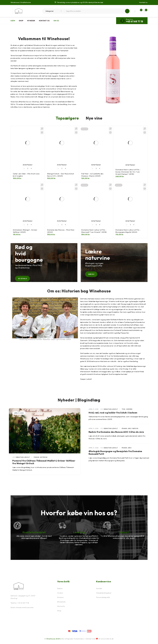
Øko (130, 428)
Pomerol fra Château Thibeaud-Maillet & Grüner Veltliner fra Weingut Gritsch (44, 462)
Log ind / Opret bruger (135, 11)
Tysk (123, 409)
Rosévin (60, 597)
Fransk (37, 457)
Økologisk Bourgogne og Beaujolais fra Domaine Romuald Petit (115, 453)
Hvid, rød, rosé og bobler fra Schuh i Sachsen (113, 413)
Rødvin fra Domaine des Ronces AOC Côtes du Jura (116, 432)
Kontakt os (143, 2)
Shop (59, 611)
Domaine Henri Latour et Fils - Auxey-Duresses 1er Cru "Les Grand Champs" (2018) (128, 172)
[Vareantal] (28, 169)
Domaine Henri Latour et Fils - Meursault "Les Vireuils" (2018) (94, 231)
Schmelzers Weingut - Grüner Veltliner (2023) (25, 231)
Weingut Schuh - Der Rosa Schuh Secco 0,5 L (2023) (61, 175)
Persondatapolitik (103, 597)
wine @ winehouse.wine (24, 607)
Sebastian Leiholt (23, 457)
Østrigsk (44, 457)
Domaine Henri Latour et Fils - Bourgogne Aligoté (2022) (128, 231)
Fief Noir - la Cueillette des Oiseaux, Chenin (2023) (92, 175)
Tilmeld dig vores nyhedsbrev (68, 2)
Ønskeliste (61, 602)
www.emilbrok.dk (107, 639)
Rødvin (135, 428)
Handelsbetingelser (104, 593)
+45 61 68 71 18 (135, 21)
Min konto (61, 606)
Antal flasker (28, 165)
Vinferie (129, 409)
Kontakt (99, 588)
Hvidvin (60, 593)
